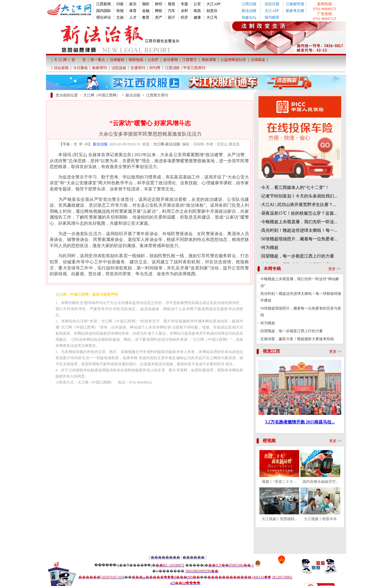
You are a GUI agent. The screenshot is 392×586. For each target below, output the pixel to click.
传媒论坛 (249, 17)
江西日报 (249, 4)
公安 (197, 4)
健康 (197, 17)
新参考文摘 (295, 11)
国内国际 (104, 11)
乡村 (184, 11)
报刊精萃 (272, 17)
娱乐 (133, 4)
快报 (120, 11)
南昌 (197, 11)
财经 (159, 4)
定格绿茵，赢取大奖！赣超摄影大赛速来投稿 (297, 339)
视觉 (171, 4)
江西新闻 (104, 4)
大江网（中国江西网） (102, 95)
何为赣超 (268, 323)
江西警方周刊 (157, 95)
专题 (184, 4)
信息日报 (272, 4)
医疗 (171, 17)
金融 (146, 11)
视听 (146, 4)
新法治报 (249, 11)
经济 (184, 17)
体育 (133, 11)
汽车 (171, 11)
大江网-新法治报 (167, 144)
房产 (159, 17)
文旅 (120, 17)
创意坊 (212, 11)
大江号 (212, 17)
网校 (159, 11)
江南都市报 (295, 4)
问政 (120, 4)
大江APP (213, 4)
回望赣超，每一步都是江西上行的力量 (292, 331)
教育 (146, 17)
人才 (133, 17)
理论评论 (104, 17)
